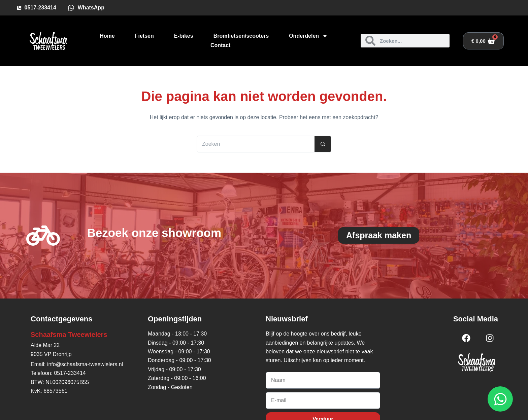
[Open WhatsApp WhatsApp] (500, 399)
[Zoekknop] (323, 144)
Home (107, 36)
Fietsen (144, 36)
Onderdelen (308, 36)
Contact (221, 45)
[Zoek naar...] (256, 144)
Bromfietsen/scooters (241, 36)
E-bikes (184, 36)
